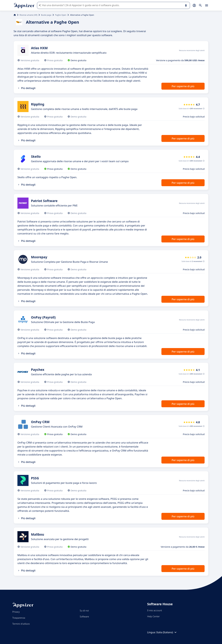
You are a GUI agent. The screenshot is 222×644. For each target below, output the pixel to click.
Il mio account (155, 610)
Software (84, 616)
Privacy (16, 612)
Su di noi (84, 610)
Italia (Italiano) (167, 632)
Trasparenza (19, 618)
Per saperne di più (183, 86)
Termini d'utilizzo (21, 624)
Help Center (153, 616)
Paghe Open (61, 15)
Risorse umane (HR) (28, 15)
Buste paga (46, 15)
